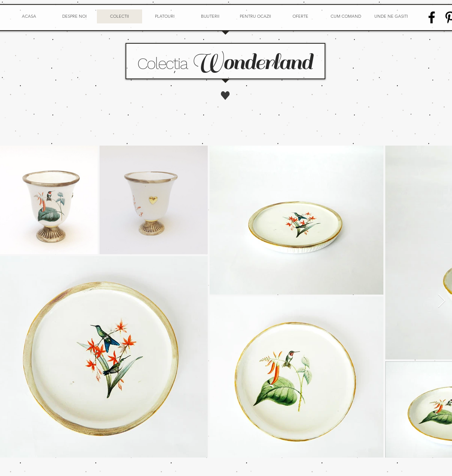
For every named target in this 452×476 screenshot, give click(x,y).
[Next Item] (442, 301)
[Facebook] (432, 17)
